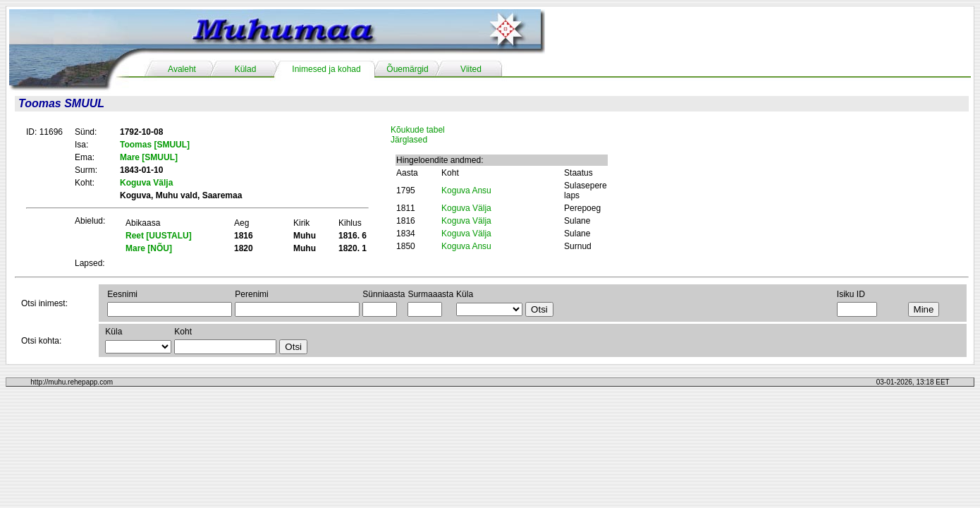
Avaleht (182, 69)
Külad (246, 69)
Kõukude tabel (418, 130)
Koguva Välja (466, 208)
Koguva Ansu (466, 190)
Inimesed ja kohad (326, 69)
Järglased (409, 140)
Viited (471, 69)
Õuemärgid (407, 69)
